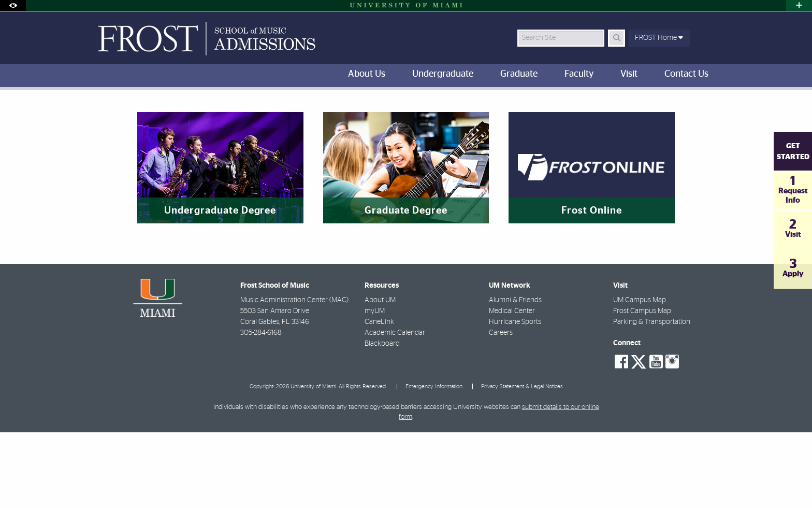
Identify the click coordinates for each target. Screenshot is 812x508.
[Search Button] (617, 38)
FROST (96, 111)
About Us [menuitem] (367, 74)
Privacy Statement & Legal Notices (522, 462)
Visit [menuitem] (629, 74)
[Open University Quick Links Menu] (799, 5)
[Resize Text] (691, 105)
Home (128, 112)
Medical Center (512, 387)
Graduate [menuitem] (519, 74)
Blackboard (382, 419)
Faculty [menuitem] (579, 74)
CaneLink (379, 398)
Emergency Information (434, 462)
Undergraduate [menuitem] (443, 74)
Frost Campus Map (642, 387)
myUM (375, 387)
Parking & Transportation (652, 398)
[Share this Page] (716, 105)
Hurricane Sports (515, 398)
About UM (380, 376)
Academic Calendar (395, 408)
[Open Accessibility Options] (13, 5)
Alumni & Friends (515, 376)
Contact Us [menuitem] (686, 74)
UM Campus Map (640, 376)
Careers (501, 408)
